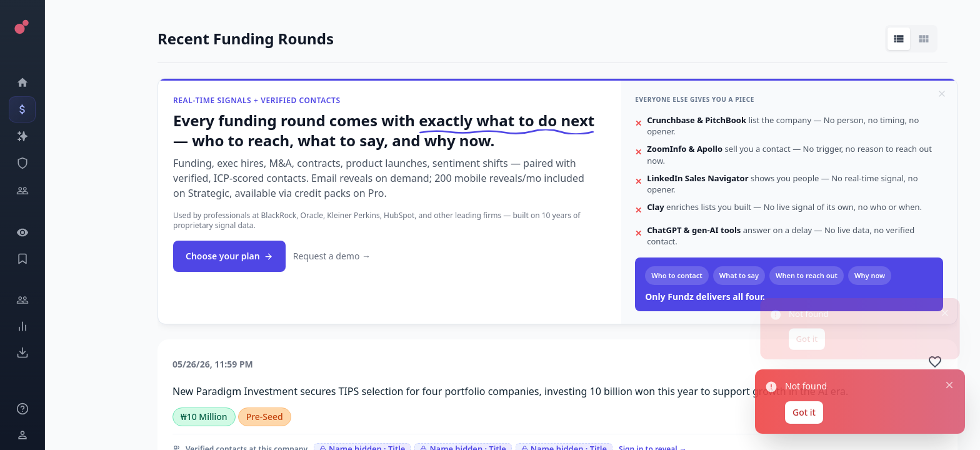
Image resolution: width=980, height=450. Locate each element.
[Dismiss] (942, 94)
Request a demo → (332, 256)
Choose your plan (229, 256)
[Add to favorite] (935, 362)
